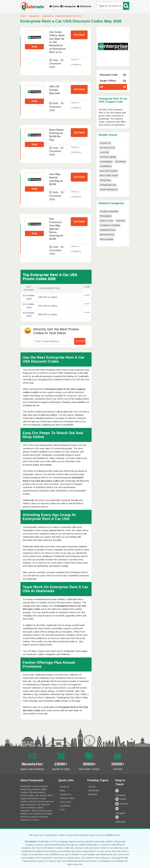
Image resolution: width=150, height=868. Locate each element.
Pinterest (122, 800)
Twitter (121, 795)
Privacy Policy (67, 798)
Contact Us (65, 794)
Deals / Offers (113, 81)
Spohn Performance (109, 189)
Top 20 (92, 787)
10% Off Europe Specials (55, 90)
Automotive (47, 16)
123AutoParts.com (108, 185)
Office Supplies (107, 239)
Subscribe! (81, 341)
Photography (106, 216)
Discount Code (113, 75)
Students (93, 794)
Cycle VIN (104, 152)
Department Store (108, 230)
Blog (62, 790)
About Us (64, 787)
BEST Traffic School (109, 175)
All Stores (84, 6)
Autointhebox (106, 166)
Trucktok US (105, 143)
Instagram (122, 805)
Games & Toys (107, 221)
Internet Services (107, 235)
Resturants (94, 790)
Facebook (122, 790)
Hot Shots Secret (107, 148)
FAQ (62, 809)
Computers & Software (110, 225)
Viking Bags (105, 180)
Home (54, 6)
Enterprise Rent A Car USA (68, 16)
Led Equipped (106, 162)
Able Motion (120, 162)
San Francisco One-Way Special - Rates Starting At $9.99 (56, 229)
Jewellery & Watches (109, 211)
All (113, 87)
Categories (68, 6)
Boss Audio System (109, 171)
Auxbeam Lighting (108, 157)
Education (120, 221)
